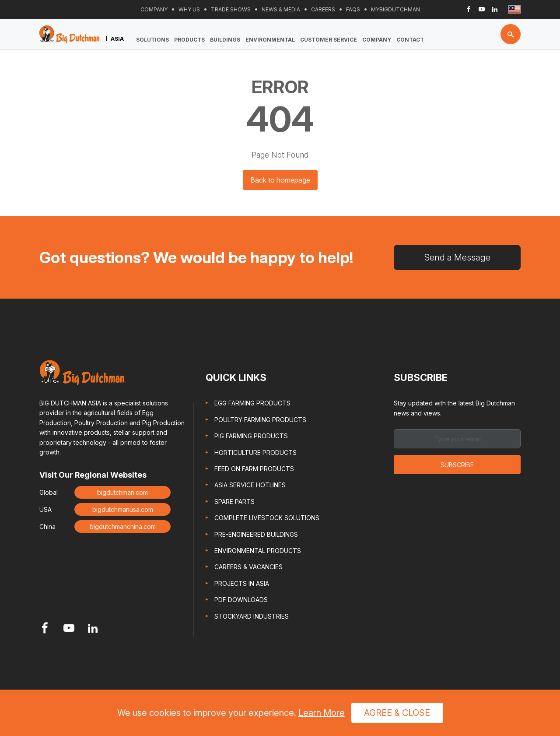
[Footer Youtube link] (69, 629)
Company (154, 9)
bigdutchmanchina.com (123, 526)
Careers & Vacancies (248, 567)
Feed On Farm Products (254, 469)
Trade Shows (231, 9)
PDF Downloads (241, 600)
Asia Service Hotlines (250, 485)
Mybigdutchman (395, 9)
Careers (323, 9)
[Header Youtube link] (482, 9)
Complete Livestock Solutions (267, 518)
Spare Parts (234, 502)
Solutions (152, 40)
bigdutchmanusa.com (123, 509)
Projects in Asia (242, 583)
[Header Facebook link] (469, 9)
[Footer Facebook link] (45, 629)
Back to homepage (280, 180)
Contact (410, 40)
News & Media (281, 9)
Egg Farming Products (252, 403)
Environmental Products (258, 551)
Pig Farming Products (251, 436)
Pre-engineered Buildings (256, 534)
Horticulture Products (255, 453)
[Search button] (511, 34)
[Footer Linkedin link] (93, 629)
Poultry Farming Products (260, 420)
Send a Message (457, 257)
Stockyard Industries (252, 616)
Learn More (322, 713)
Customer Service (329, 40)
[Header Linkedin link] (495, 9)
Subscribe (457, 465)
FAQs (353, 9)
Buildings (225, 40)
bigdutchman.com (122, 492)
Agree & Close (397, 713)
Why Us (189, 9)
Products (189, 40)
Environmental (270, 40)
